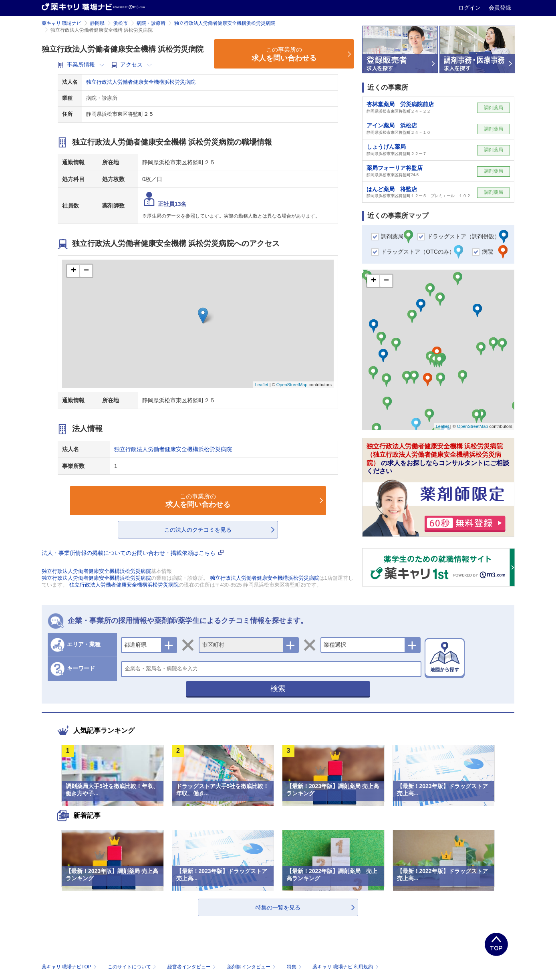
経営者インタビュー (192, 967)
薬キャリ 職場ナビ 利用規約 (345, 967)
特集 (295, 967)
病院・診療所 (151, 23)
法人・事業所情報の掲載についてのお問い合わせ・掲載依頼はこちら (133, 553)
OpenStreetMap (292, 385)
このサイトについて (133, 967)
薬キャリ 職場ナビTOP (70, 967)
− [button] (86, 271)
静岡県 (97, 23)
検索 (278, 689)
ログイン (470, 8)
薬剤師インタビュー (252, 967)
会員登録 (500, 8)
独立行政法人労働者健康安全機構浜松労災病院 (225, 23)
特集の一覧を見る (278, 907)
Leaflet (262, 385)
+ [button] (74, 271)
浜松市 (121, 23)
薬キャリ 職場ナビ (61, 23)
